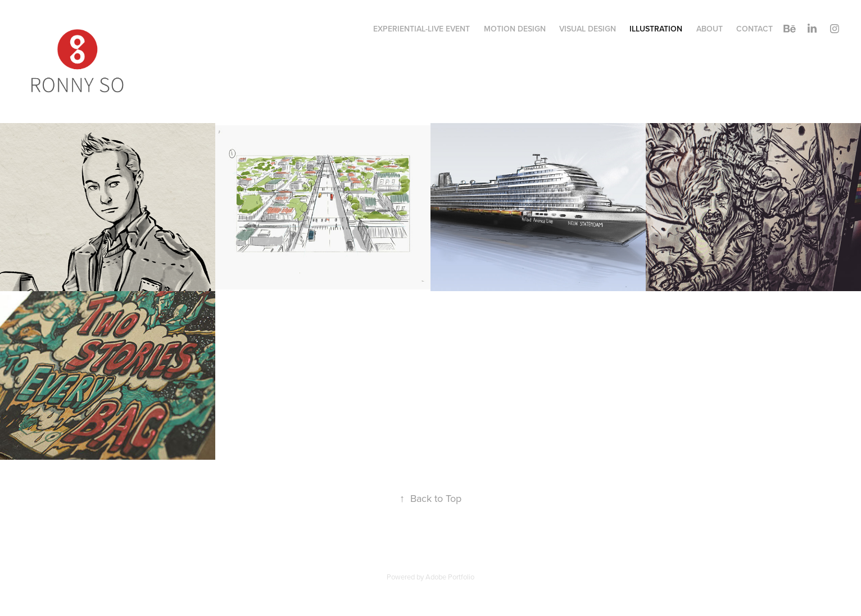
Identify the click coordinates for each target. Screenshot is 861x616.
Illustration (656, 29)
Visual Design (588, 29)
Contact (754, 29)
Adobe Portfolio (450, 577)
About (710, 29)
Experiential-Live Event (422, 29)
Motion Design (515, 29)
